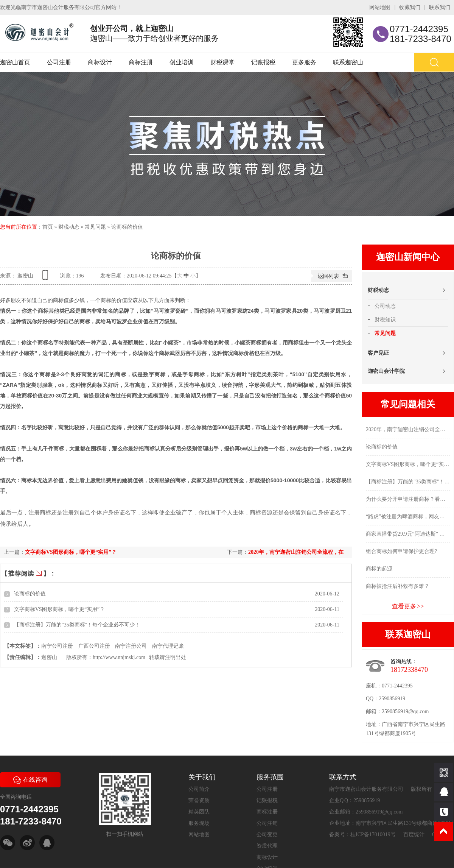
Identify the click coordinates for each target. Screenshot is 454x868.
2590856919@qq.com (405, 711)
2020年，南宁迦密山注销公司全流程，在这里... (408, 429)
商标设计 (100, 62)
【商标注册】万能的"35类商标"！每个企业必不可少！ (77, 625)
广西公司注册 (94, 646)
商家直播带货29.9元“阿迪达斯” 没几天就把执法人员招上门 (408, 534)
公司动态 (385, 306)
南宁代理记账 (168, 646)
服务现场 (199, 823)
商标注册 (141, 62)
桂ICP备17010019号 (373, 834)
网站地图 (380, 7)
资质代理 (267, 846)
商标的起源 (379, 569)
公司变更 (267, 834)
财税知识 (385, 320)
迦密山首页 (15, 62)
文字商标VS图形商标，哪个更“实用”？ (71, 552)
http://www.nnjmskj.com (119, 657)
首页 (48, 227)
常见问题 (95, 227)
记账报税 (263, 62)
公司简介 (199, 789)
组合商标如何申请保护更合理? (401, 551)
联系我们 (440, 7)
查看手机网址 (47, 278)
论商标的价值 (127, 227)
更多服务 (304, 62)
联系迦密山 (348, 62)
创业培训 (182, 62)
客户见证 (378, 353)
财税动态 (69, 227)
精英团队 (199, 812)
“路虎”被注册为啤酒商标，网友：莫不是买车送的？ (408, 517)
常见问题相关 (408, 404)
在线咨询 (30, 780)
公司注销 (267, 823)
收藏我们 (410, 7)
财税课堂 (222, 62)
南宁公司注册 (57, 646)
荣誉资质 (199, 800)
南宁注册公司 (131, 646)
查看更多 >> (408, 606)
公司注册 (59, 62)
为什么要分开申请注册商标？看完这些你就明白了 (408, 499)
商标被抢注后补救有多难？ (398, 586)
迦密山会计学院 (386, 371)
